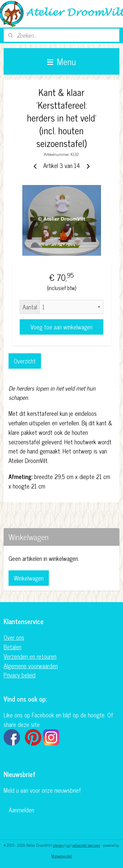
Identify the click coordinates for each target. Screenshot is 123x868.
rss (68, 845)
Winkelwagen (29, 578)
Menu (61, 61)
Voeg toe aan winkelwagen (61, 327)
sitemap (58, 845)
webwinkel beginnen (86, 845)
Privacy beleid (20, 675)
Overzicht (25, 361)
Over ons (14, 637)
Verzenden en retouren (30, 656)
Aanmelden (21, 810)
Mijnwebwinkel (61, 856)
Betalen (12, 647)
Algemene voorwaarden (31, 666)
